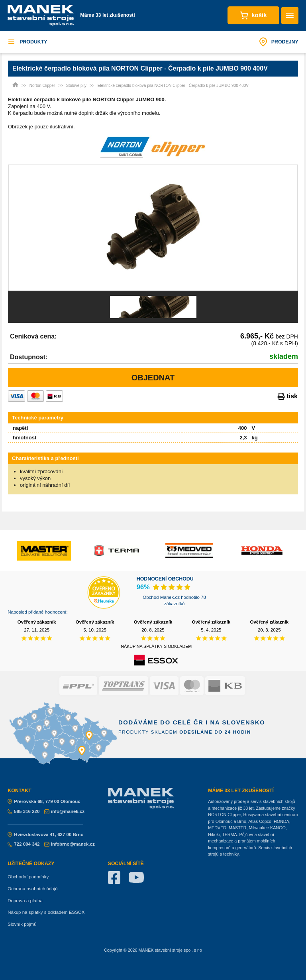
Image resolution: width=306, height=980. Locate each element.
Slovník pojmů (22, 924)
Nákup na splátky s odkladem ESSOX (46, 912)
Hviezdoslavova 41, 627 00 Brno (45, 834)
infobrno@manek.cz (70, 844)
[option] (153, 228)
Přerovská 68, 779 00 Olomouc (44, 801)
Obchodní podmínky (28, 877)
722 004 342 (24, 844)
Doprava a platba (25, 901)
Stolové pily (76, 86)
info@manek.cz (64, 811)
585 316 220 (24, 811)
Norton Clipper (42, 86)
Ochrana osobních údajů (32, 889)
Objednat (153, 378)
